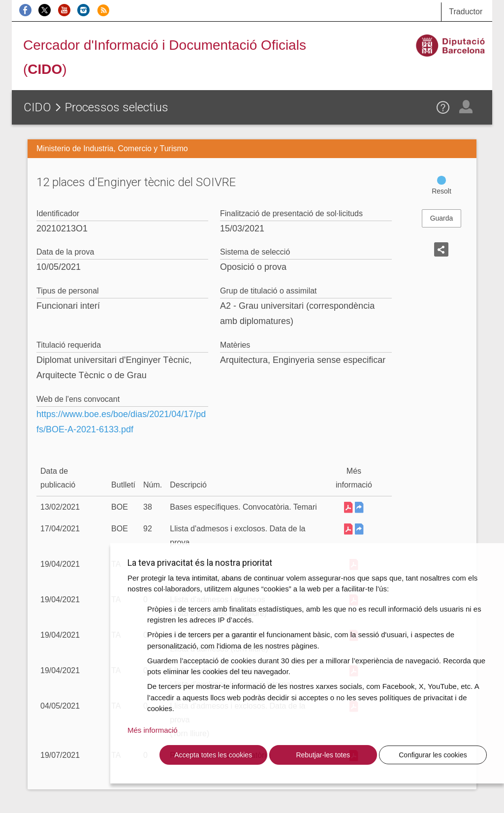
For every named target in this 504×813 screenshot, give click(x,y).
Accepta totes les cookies (213, 755)
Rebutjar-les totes (323, 755)
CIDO (37, 107)
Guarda (442, 218)
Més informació (153, 730)
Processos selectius (117, 107)
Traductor (466, 12)
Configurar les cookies (433, 755)
